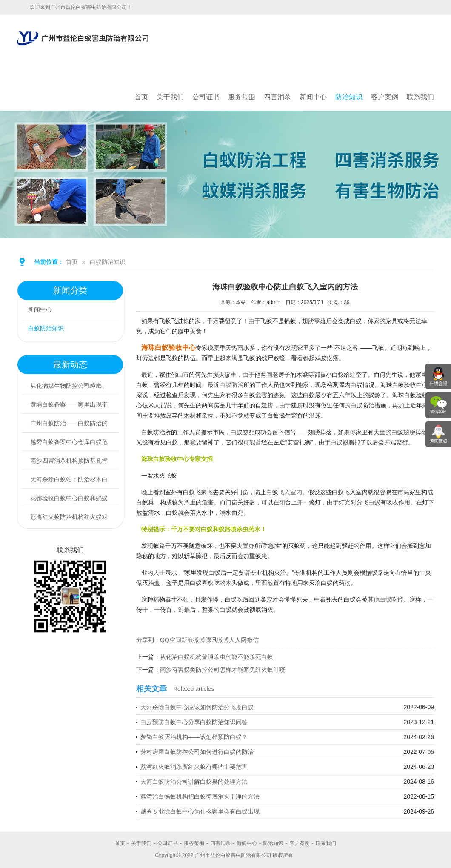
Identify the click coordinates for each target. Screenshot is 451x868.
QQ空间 (171, 640)
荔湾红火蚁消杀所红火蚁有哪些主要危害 (194, 767)
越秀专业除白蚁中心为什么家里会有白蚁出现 (200, 811)
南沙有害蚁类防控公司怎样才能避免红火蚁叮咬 (223, 670)
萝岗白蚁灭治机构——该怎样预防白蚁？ (194, 737)
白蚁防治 (231, 385)
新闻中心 (313, 97)
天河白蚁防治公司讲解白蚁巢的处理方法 (194, 782)
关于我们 (170, 97)
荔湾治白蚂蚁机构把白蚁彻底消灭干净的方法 (200, 796)
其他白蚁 (380, 599)
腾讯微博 (217, 640)
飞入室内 (290, 492)
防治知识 (349, 97)
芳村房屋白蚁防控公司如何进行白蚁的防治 (197, 752)
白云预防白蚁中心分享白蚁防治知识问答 (194, 722)
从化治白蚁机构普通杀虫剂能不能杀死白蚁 (217, 657)
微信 (253, 640)
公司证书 (206, 97)
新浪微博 (193, 640)
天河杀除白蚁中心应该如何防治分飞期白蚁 (197, 707)
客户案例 (385, 97)
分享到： (148, 640)
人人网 (238, 640)
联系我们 (420, 97)
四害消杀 (277, 97)
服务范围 (242, 97)
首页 (141, 97)
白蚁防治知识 (108, 262)
